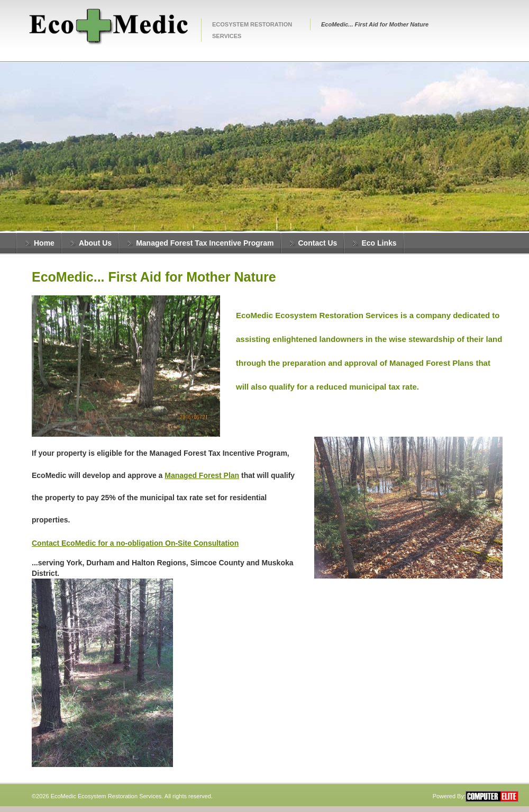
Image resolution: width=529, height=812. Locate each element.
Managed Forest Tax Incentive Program (205, 243)
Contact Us (318, 243)
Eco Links (379, 243)
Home (44, 243)
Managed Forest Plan (202, 475)
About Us (95, 243)
